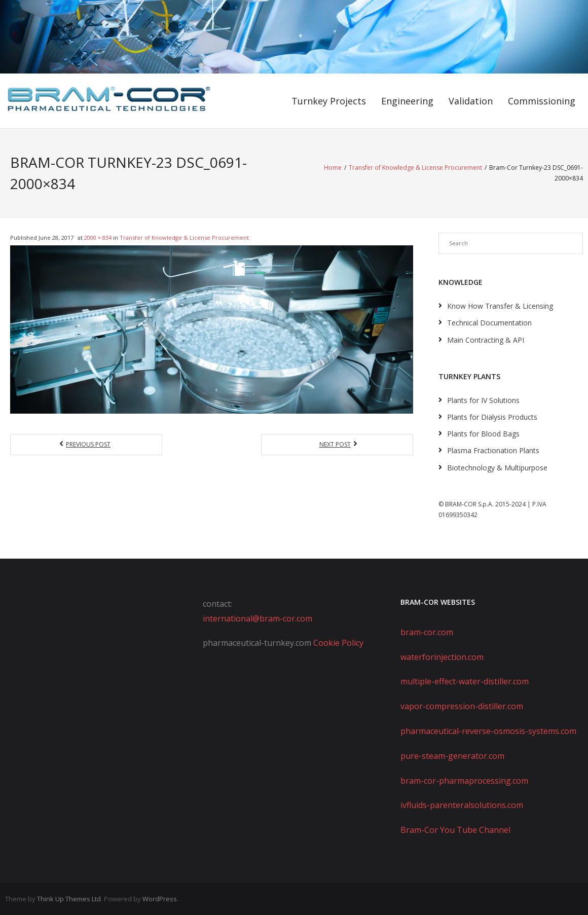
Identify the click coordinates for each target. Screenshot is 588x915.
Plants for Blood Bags (483, 434)
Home (333, 168)
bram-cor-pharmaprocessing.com (464, 781)
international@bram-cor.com (258, 618)
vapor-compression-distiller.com (462, 706)
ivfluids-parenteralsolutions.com (462, 805)
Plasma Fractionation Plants (493, 450)
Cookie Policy (338, 643)
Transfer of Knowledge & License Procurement (415, 168)
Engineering (407, 101)
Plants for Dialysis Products (492, 417)
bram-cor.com (427, 632)
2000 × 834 (98, 237)
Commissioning (542, 101)
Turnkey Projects (329, 101)
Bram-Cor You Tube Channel (455, 830)
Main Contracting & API (486, 340)
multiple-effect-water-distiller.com (465, 681)
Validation (471, 101)
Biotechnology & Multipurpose (497, 468)
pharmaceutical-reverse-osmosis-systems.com (488, 731)
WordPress (160, 899)
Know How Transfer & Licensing (500, 306)
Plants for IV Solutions (483, 400)
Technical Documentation (489, 323)
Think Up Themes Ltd (69, 899)
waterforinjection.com (442, 657)
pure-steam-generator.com (452, 756)
